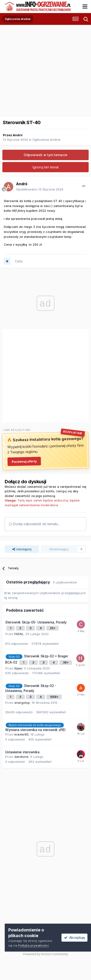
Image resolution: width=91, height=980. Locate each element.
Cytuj (19, 261)
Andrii (18, 135)
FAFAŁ (19, 634)
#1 (84, 186)
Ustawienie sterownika (22, 752)
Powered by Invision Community (46, 954)
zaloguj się (64, 491)
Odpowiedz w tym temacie (45, 155)
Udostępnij (22, 549)
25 (52, 628)
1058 (54, 697)
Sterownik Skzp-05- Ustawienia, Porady (36, 622)
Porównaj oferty (24, 461)
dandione (21, 757)
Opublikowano (40, 189)
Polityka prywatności (33, 945)
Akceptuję (74, 937)
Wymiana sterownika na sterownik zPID (35, 730)
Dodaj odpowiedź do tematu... (35, 524)
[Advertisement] (44, 69)
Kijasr (18, 668)
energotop (22, 703)
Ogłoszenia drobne (46, 140)
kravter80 (22, 734)
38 (66, 662)
